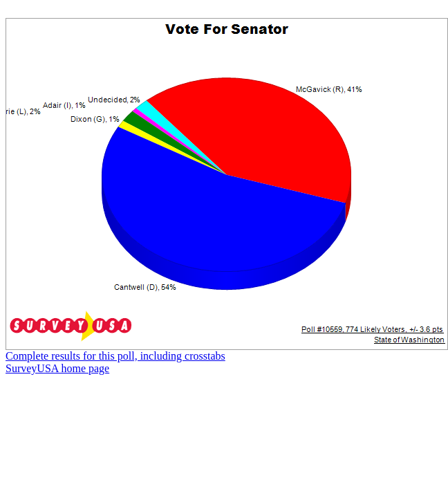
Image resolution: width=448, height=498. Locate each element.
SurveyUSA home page (57, 368)
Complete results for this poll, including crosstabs (115, 356)
